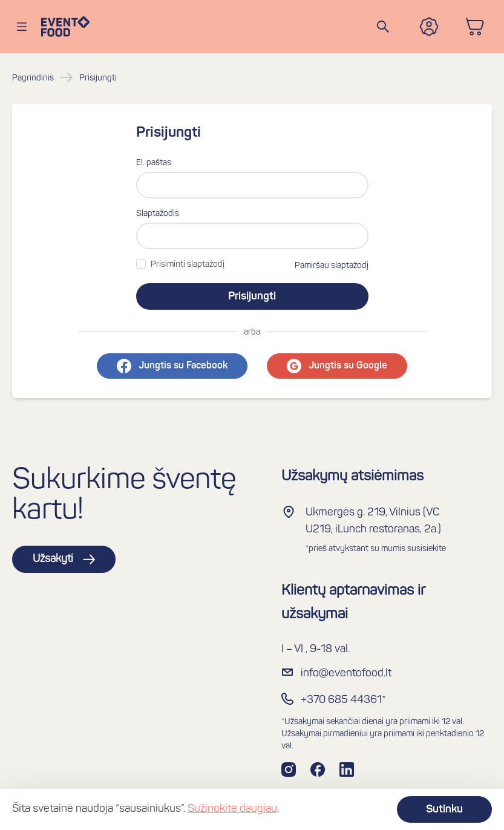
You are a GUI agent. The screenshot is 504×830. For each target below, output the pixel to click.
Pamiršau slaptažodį (332, 266)
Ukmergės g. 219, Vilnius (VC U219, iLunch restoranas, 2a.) (373, 521)
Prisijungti (252, 296)
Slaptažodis (158, 214)
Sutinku (444, 809)
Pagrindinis (33, 78)
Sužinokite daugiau (232, 809)
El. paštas (154, 163)
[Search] (383, 27)
